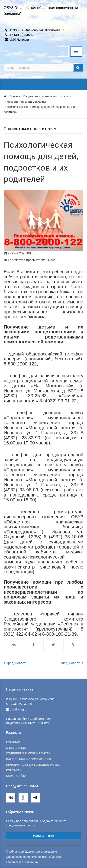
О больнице (16, 748)
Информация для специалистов (33, 765)
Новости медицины (33, 102)
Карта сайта (16, 776)
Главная (15, 96)
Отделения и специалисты (29, 753)
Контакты (14, 770)
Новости (66, 96)
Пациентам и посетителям (40, 96)
